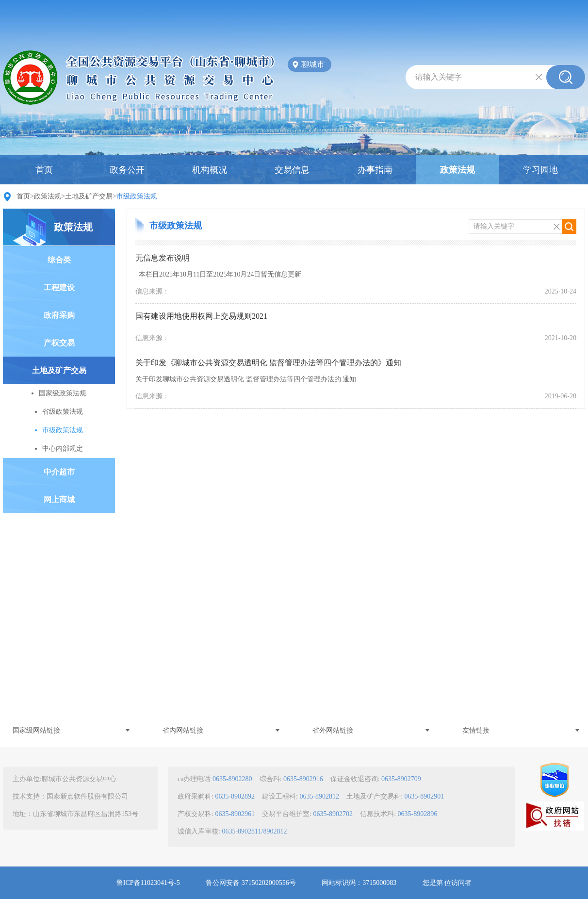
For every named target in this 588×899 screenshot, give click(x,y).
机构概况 (210, 170)
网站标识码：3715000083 (359, 883)
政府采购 (59, 315)
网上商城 (59, 499)
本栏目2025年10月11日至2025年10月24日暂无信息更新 (218, 274)
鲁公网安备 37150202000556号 (251, 883)
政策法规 (457, 170)
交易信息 (292, 170)
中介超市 (59, 472)
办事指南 (375, 170)
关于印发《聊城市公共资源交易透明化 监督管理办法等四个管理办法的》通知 (268, 363)
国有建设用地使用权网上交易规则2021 (201, 316)
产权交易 (59, 343)
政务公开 (127, 170)
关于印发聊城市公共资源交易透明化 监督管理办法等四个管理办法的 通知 (246, 379)
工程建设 (59, 287)
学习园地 (540, 170)
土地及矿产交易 (89, 196)
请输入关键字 (439, 77)
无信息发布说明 (163, 258)
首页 (44, 170)
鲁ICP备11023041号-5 (148, 883)
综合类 (59, 260)
